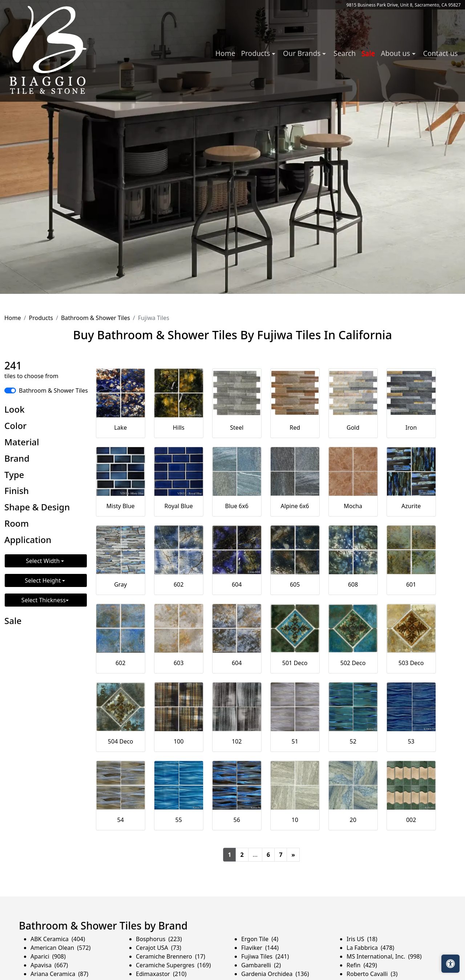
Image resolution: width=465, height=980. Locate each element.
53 (411, 741)
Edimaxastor (161, 974)
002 (411, 820)
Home (225, 53)
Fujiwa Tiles (265, 956)
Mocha (353, 506)
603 (179, 663)
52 (353, 741)
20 (353, 820)
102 (237, 741)
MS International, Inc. (384, 956)
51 (295, 741)
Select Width (43, 561)
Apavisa (49, 965)
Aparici (48, 956)
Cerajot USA (159, 948)
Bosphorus (159, 939)
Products (41, 318)
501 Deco (295, 663)
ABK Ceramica (58, 939)
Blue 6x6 (236, 506)
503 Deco (411, 663)
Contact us (440, 53)
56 (237, 820)
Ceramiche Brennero (171, 956)
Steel (237, 428)
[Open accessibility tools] (450, 964)
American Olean (60, 948)
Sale (368, 53)
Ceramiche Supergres (173, 965)
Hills (179, 428)
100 (179, 741)
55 (179, 820)
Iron (411, 428)
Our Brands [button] (303, 53)
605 (295, 584)
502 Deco (353, 663)
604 (237, 584)
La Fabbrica (370, 948)
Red (295, 428)
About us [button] (396, 53)
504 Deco (121, 741)
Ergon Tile (260, 939)
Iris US (362, 939)
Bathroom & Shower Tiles (96, 318)
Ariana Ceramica (59, 974)
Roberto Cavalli (372, 974)
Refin (362, 965)
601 (411, 584)
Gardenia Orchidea (275, 974)
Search (345, 53)
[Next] (293, 855)
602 (179, 584)
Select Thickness (44, 600)
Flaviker (260, 948)
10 (295, 820)
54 (121, 820)
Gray (120, 584)
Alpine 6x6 (295, 506)
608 (353, 584)
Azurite (411, 506)
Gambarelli (261, 965)
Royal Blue (179, 506)
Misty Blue (121, 506)
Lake (120, 428)
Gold (353, 428)
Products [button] (256, 53)
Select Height (43, 580)
